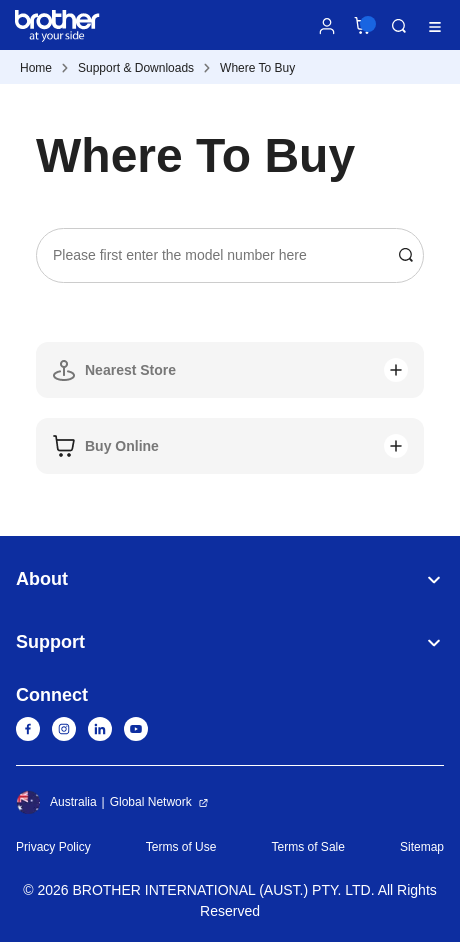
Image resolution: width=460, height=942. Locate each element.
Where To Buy (257, 68)
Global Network (151, 802)
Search (399, 26)
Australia (56, 802)
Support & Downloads (136, 68)
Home (36, 68)
